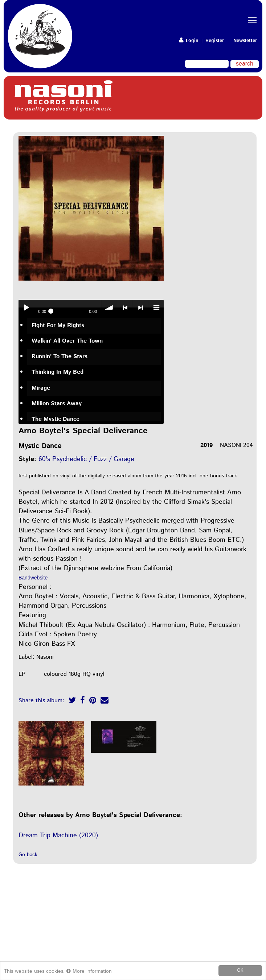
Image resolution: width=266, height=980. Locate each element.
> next (140, 307)
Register (215, 41)
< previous (125, 307)
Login (189, 41)
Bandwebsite (33, 578)
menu (156, 307)
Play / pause (26, 307)
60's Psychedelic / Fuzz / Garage (86, 459)
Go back (28, 855)
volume (109, 307)
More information (89, 971)
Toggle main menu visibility (253, 14)
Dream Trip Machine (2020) (58, 835)
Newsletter (245, 41)
